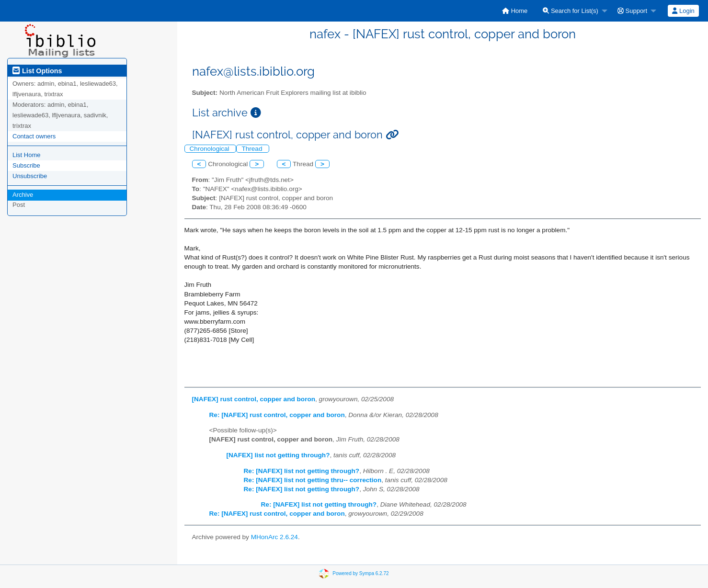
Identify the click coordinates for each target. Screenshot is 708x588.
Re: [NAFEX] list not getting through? (302, 471)
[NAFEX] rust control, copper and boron (254, 399)
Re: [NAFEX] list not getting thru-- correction (313, 480)
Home (515, 11)
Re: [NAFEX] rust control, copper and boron (277, 415)
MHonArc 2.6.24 (274, 537)
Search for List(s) (571, 11)
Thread (253, 149)
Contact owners (34, 136)
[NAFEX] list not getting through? (278, 455)
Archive (23, 195)
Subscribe (26, 165)
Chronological (211, 149)
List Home (27, 155)
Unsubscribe (30, 176)
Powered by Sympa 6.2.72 (360, 573)
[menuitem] (515, 11)
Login (683, 11)
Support (632, 11)
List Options (37, 71)
